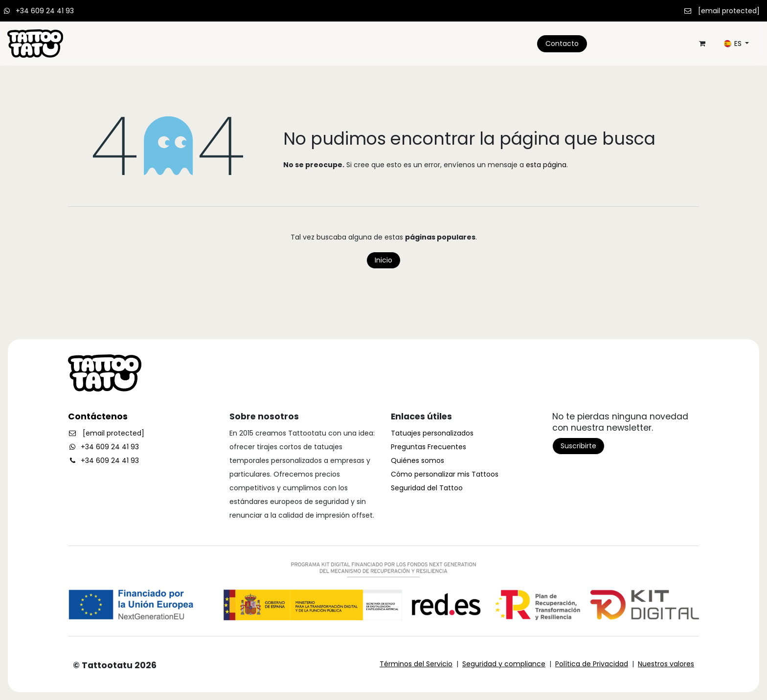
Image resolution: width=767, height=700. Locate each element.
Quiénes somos (417, 460)
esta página (546, 165)
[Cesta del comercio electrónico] (702, 44)
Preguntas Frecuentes (429, 447)
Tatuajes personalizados (432, 433)
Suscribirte (578, 446)
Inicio (383, 260)
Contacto (562, 44)
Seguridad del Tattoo (427, 488)
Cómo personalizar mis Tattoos (445, 474)
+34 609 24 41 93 (45, 11)
